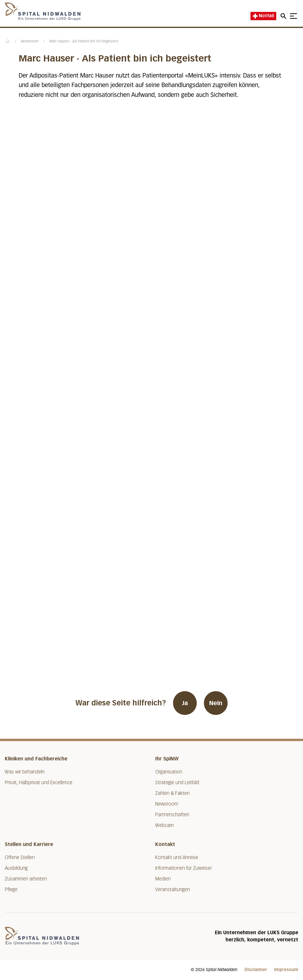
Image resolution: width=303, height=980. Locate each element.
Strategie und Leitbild (177, 783)
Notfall (263, 16)
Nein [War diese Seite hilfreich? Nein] (216, 703)
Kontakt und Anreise (177, 857)
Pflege (11, 890)
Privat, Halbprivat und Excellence (39, 783)
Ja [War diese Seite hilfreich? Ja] (185, 703)
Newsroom (30, 42)
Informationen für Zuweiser (184, 868)
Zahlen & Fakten (172, 793)
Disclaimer (256, 970)
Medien (163, 879)
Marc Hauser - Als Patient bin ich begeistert (84, 42)
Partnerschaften (172, 815)
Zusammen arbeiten (26, 879)
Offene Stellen (20, 857)
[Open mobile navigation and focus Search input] (284, 16)
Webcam (164, 825)
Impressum (286, 970)
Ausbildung (16, 868)
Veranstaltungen (173, 890)
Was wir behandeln (25, 772)
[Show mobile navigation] (294, 16)
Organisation (169, 772)
